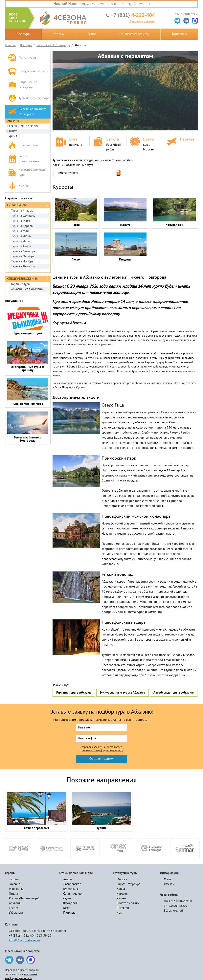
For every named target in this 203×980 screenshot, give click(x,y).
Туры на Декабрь (23, 266)
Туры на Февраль (23, 216)
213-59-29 (44, 936)
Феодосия (70, 903)
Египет (12, 131)
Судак (67, 898)
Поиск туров (22, 58)
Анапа (68, 879)
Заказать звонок (142, 22)
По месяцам (17, 205)
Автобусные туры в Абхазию (174, 693)
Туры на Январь (22, 211)
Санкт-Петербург (128, 884)
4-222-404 (133, 15)
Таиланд (15, 884)
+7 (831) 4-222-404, (23, 936)
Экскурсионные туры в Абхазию (123, 693)
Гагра (67, 908)
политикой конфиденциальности (102, 750)
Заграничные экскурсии (23, 85)
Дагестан (123, 908)
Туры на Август (21, 246)
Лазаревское (72, 884)
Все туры (23, 34)
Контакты (179, 34)
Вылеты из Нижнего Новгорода (27, 112)
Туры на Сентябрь (23, 251)
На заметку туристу (134, 34)
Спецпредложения (22, 279)
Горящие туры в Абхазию (74, 693)
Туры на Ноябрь (22, 261)
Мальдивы (16, 889)
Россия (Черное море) (23, 126)
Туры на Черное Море (29, 98)
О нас (92, 34)
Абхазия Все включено (27, 289)
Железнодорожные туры (27, 172)
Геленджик (71, 889)
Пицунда (69, 913)
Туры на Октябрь (23, 256)
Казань (121, 898)
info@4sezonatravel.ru (24, 940)
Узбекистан (17, 913)
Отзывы (169, 884)
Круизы (19, 186)
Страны (59, 34)
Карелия (123, 894)
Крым (121, 913)
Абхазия (13, 121)
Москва (122, 879)
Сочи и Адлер (72, 894)
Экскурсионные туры (28, 71)
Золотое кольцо (128, 903)
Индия (13, 894)
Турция (12, 136)
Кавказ (121, 889)
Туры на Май (20, 231)
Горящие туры (23, 145)
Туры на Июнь (21, 236)
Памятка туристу (67, 173)
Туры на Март (21, 221)
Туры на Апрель (22, 226)
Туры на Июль (21, 241)
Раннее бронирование (24, 159)
